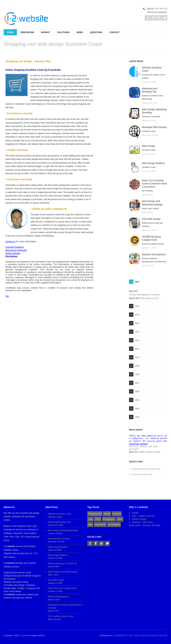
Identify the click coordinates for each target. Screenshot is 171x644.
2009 (137, 366)
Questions (96, 32)
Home (10, 32)
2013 (137, 332)
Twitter (165, 18)
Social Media (114, 525)
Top (7, 296)
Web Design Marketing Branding (63, 530)
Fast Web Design (56, 580)
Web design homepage (16, 250)
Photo (98, 519)
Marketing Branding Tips (59, 522)
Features (117, 514)
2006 (137, 391)
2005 (137, 400)
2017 (137, 282)
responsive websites (138, 444)
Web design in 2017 (150, 298)
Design (107, 514)
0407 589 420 (161, 9)
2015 (137, 315)
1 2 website (24, 635)
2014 (137, 323)
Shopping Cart (95, 514)
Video (120, 519)
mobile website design (149, 452)
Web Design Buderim (58, 555)
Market (46, 32)
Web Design (27, 32)
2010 (137, 357)
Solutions (63, 32)
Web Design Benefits (58, 547)
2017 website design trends (61, 616)
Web (90, 525)
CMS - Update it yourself (143, 516)
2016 (137, 306)
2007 (137, 383)
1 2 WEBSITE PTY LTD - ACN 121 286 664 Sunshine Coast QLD (140, 635)
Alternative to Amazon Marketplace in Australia (65, 606)
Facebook (153, 18)
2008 (137, 374)
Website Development (58, 597)
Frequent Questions (15, 247)
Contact (114, 32)
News (80, 32)
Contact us (10, 242)
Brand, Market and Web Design (63, 572)
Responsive (100, 525)
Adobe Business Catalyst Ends (62, 588)
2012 (137, 340)
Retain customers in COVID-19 (62, 564)
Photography (109, 519)
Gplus (147, 18)
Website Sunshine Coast (59, 514)
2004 (137, 409)
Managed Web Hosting (59, 539)
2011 (137, 349)
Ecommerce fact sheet (142, 474)
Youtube (159, 18)
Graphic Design (139, 519)
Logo (90, 519)
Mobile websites (13, 253)
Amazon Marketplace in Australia (144, 295)
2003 (137, 417)
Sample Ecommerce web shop (146, 469)
